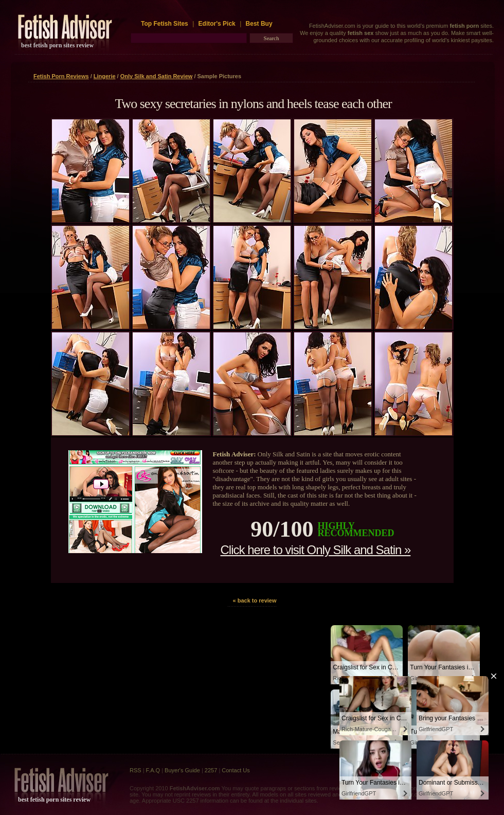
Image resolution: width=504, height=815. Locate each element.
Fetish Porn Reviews (61, 76)
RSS (136, 770)
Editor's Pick (217, 24)
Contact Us (236, 770)
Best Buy (259, 24)
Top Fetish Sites (165, 24)
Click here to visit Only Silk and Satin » (315, 550)
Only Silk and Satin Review (157, 76)
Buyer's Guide (182, 770)
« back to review (255, 600)
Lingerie (105, 76)
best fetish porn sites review (57, 45)
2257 (211, 770)
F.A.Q (153, 770)
